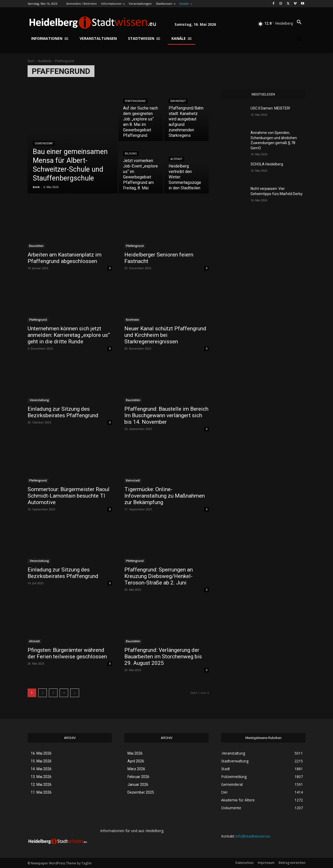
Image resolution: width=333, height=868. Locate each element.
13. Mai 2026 (41, 777)
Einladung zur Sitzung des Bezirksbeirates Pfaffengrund (63, 412)
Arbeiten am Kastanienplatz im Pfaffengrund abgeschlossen (65, 258)
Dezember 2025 (141, 792)
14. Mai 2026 (41, 769)
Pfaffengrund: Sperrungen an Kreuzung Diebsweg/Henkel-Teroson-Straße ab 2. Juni (159, 576)
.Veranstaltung (39, 400)
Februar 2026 (138, 777)
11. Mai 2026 (41, 792)
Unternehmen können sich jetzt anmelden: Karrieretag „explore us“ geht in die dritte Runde (69, 335)
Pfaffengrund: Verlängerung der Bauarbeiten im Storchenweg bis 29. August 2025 (163, 657)
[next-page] (75, 693)
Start (31, 61)
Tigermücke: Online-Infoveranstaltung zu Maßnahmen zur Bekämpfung (165, 496)
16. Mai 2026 (41, 753)
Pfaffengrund (135, 101)
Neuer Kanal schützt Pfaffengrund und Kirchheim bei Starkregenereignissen (165, 335)
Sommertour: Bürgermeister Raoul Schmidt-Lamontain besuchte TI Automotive (69, 496)
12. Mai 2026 (41, 785)
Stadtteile (45, 61)
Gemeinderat (44, 143)
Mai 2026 (135, 753)
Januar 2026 (138, 785)
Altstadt (176, 159)
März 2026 (136, 769)
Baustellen (36, 246)
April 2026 (136, 761)
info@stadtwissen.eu (253, 836)
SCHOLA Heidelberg (267, 164)
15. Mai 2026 (41, 761)
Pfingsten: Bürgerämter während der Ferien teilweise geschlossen (67, 653)
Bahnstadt (178, 101)
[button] (299, 22)
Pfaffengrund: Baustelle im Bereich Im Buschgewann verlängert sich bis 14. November (166, 415)
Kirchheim (132, 320)
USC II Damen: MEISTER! (270, 108)
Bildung (131, 154)
